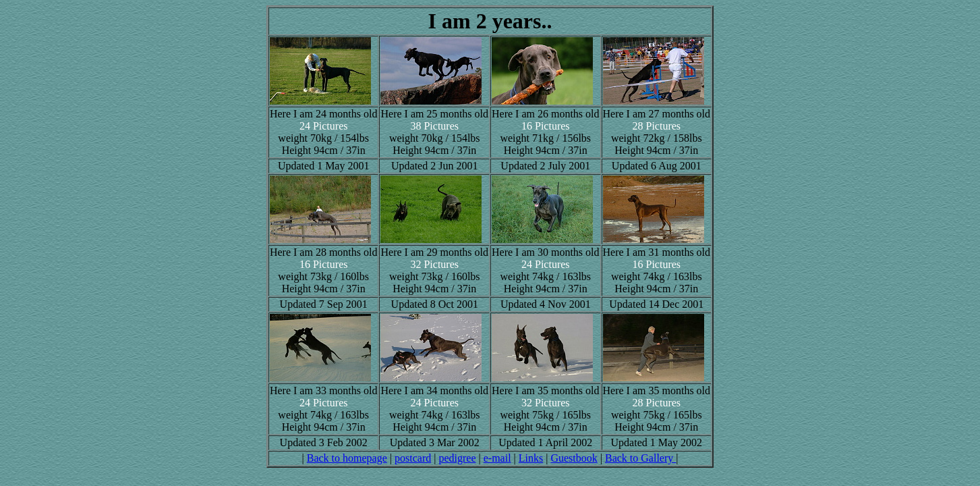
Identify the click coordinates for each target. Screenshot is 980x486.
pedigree (457, 458)
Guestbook (574, 458)
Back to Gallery (640, 458)
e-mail (497, 458)
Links (531, 458)
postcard (413, 458)
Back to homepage (347, 458)
